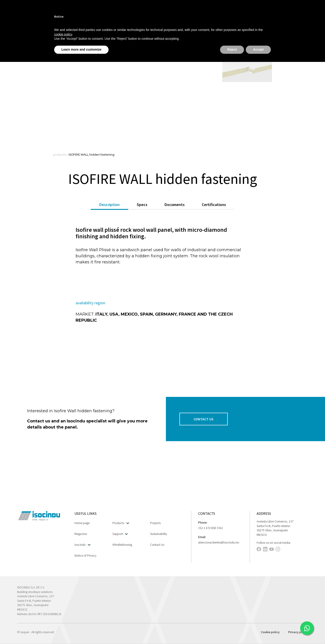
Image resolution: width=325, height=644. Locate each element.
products (60, 155)
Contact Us (157, 545)
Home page (82, 523)
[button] (204, 419)
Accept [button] (258, 49)
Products (121, 523)
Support (120, 534)
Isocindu (82, 545)
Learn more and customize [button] (81, 49)
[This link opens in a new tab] (307, 628)
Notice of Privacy (85, 555)
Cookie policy (270, 632)
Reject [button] (232, 49)
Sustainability (159, 534)
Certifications (214, 205)
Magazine (81, 534)
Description (109, 205)
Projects (155, 523)
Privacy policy (298, 632)
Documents (175, 205)
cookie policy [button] (63, 34)
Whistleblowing (122, 545)
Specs (142, 205)
